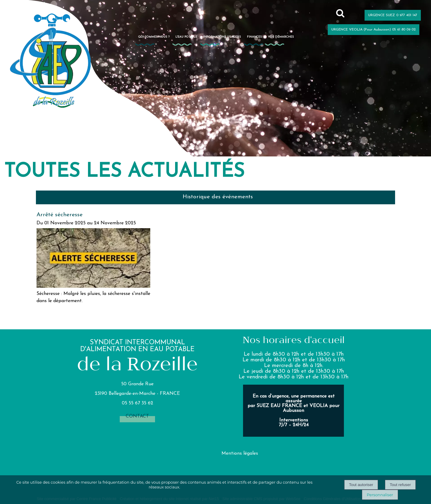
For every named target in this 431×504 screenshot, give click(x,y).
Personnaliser (380, 495)
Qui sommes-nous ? (154, 37)
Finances (254, 37)
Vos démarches (281, 37)
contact (137, 416)
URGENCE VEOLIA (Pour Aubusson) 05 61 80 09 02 (374, 30)
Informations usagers (222, 37)
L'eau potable (186, 37)
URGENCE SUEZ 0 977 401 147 (393, 15)
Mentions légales (240, 453)
